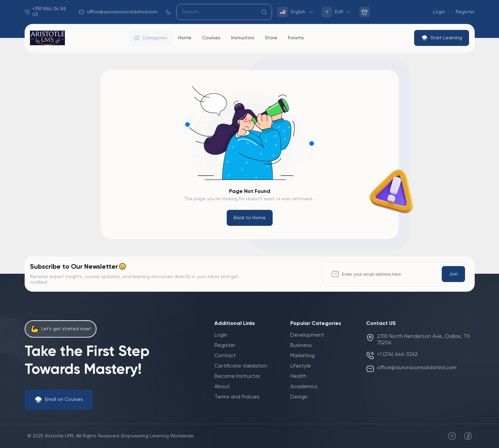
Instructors (243, 38)
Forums (296, 38)
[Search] (224, 12)
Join (453, 274)
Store (271, 38)
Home (185, 38)
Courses (211, 38)
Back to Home (250, 218)
